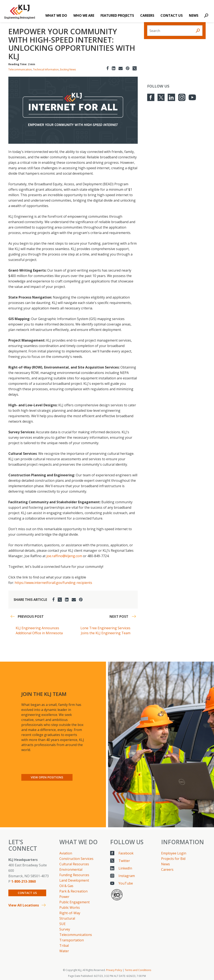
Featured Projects (117, 15)
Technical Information (46, 69)
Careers (147, 15)
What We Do (56, 15)
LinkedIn (125, 868)
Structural (67, 918)
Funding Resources (74, 875)
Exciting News (68, 69)
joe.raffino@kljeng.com (64, 556)
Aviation (66, 853)
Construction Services (76, 859)
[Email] (121, 68)
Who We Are (84, 15)
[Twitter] (135, 68)
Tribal (64, 946)
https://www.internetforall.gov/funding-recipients (53, 583)
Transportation (72, 940)
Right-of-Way (70, 913)
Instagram (127, 876)
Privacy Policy (114, 970)
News (194, 15)
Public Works (70, 908)
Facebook (126, 853)
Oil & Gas (66, 886)
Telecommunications (76, 935)
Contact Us (172, 15)
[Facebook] (108, 68)
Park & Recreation (73, 891)
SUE (62, 924)
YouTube (126, 883)
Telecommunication (20, 69)
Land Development (74, 880)
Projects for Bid (173, 859)
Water (64, 951)
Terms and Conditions (138, 970)
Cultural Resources (74, 864)
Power (64, 897)
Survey (65, 929)
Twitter (124, 861)
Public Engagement (75, 902)
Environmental (71, 869)
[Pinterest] (128, 68)
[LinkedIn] (114, 68)
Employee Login (174, 853)
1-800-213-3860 (24, 881)
